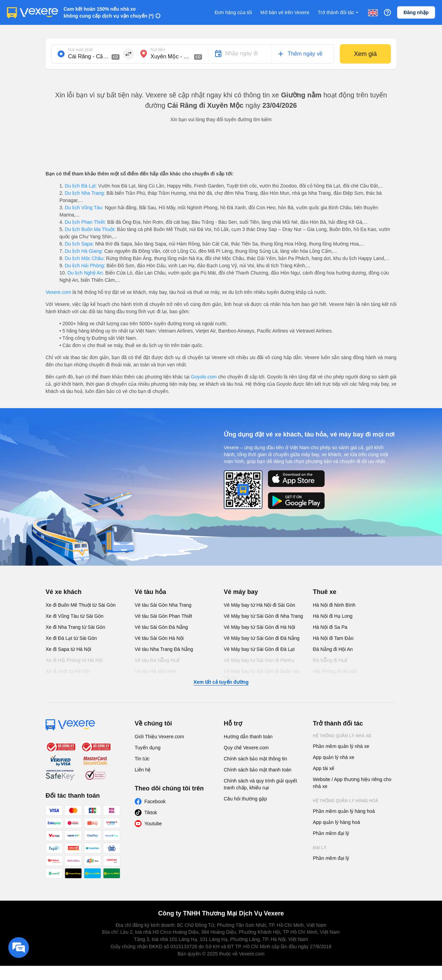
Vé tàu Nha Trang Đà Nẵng (164, 649)
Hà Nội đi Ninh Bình (334, 605)
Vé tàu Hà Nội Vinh (155, 671)
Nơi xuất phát (80, 50)
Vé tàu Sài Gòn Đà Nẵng (161, 627)
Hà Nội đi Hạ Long (333, 616)
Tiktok (151, 813)
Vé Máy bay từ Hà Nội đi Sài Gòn (260, 605)
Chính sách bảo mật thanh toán (258, 770)
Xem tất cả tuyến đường (221, 682)
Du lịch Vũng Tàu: (84, 208)
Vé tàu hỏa (150, 592)
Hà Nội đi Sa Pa (330, 627)
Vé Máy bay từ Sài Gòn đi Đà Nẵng (262, 638)
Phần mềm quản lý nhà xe (341, 746)
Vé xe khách (64, 592)
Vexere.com (58, 292)
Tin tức (142, 759)
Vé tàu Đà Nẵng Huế (157, 660)
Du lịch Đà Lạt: (81, 186)
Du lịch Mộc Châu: (85, 258)
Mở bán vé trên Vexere (285, 12)
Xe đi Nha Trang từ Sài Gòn (75, 627)
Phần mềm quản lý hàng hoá (344, 811)
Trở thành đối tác (339, 13)
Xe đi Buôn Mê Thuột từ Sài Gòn (81, 605)
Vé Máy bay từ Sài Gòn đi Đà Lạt (259, 649)
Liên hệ (143, 770)
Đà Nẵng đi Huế (330, 660)
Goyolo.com (204, 377)
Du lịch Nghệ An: (85, 273)
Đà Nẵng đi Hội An (333, 649)
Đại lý (320, 848)
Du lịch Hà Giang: (84, 251)
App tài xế (324, 768)
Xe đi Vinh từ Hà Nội (68, 671)
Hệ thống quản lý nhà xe (342, 736)
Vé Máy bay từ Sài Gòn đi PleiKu (259, 660)
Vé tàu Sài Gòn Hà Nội (159, 638)
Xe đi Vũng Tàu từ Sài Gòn (75, 616)
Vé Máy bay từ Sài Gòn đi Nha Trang (263, 616)
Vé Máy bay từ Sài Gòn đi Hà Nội (260, 627)
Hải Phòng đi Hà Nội (335, 671)
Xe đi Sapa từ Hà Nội (68, 649)
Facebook (155, 801)
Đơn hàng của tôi (233, 12)
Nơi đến (158, 50)
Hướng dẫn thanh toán (248, 737)
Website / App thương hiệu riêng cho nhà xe (352, 783)
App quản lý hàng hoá (336, 822)
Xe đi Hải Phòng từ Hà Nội (74, 660)
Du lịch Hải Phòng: (85, 266)
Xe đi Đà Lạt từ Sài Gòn (71, 638)
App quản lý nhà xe (334, 757)
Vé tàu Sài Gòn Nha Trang (163, 605)
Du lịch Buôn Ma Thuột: (90, 229)
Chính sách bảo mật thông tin (255, 759)
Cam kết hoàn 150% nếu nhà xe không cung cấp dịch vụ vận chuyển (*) (109, 12)
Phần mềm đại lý (331, 833)
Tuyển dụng (148, 748)
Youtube (153, 824)
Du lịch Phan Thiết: (85, 222)
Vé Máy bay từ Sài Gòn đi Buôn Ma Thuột (262, 675)
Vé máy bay (241, 592)
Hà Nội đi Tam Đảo (333, 638)
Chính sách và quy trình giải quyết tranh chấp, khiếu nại (260, 784)
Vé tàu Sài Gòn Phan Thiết (164, 616)
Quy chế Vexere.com (246, 748)
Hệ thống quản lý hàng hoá (346, 801)
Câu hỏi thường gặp (245, 799)
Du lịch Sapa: (79, 244)
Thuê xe (325, 592)
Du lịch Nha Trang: (85, 193)
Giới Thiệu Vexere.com (159, 737)
